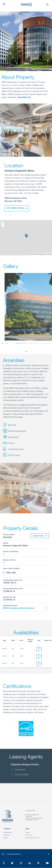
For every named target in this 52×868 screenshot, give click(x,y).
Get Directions (15, 208)
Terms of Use (29, 835)
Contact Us (7, 835)
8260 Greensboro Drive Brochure (19, 608)
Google (49, 254)
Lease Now (24, 44)
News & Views (8, 832)
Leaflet (36, 254)
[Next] (5, 343)
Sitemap (27, 832)
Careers (6, 838)
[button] (26, 236)
